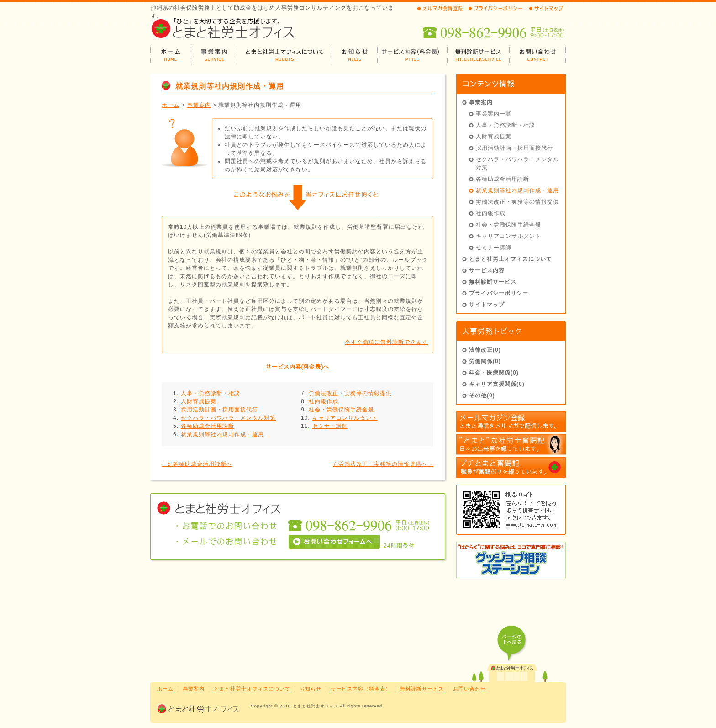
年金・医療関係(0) (494, 373)
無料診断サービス (493, 282)
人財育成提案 (199, 401)
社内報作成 (324, 401)
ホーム (171, 105)
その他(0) (482, 396)
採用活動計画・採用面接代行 (219, 410)
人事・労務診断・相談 (211, 393)
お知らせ (311, 689)
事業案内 (199, 105)
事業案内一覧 (494, 114)
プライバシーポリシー (499, 293)
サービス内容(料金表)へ (298, 367)
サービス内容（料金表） (361, 689)
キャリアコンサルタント (345, 418)
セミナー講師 (330, 426)
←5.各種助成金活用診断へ (197, 464)
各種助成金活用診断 (208, 426)
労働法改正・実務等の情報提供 (350, 393)
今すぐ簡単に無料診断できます (386, 342)
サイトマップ (487, 305)
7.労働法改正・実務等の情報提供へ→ (383, 464)
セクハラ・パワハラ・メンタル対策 (228, 418)
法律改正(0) (485, 350)
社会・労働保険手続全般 (341, 410)
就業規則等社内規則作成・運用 (222, 434)
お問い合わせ (469, 689)
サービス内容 (487, 270)
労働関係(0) (485, 361)
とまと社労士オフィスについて (511, 259)
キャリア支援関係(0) (497, 384)
